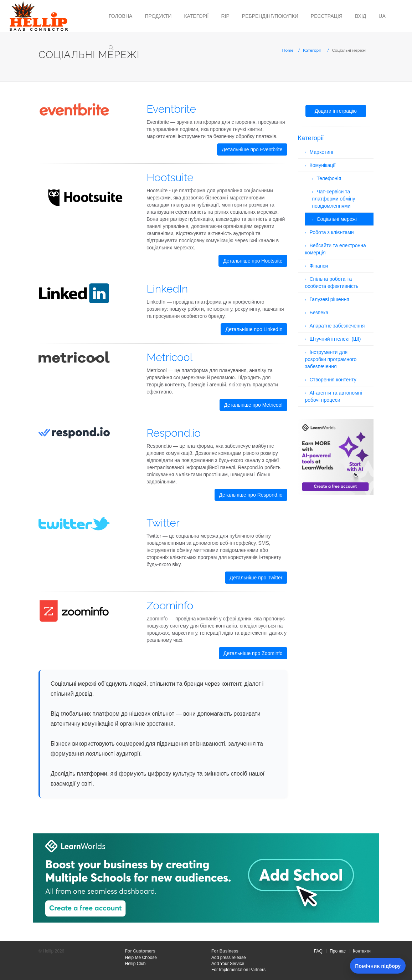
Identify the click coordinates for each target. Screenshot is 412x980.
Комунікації (323, 165)
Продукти (158, 16)
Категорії (196, 16)
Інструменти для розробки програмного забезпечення (331, 359)
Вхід (360, 16)
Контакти (362, 951)
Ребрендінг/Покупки (270, 16)
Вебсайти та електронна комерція (336, 249)
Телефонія (329, 178)
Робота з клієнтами (332, 232)
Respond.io (174, 433)
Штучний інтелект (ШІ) (335, 339)
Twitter (163, 523)
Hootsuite (170, 177)
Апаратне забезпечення (337, 326)
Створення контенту (333, 380)
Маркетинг (322, 152)
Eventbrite (171, 109)
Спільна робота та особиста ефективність (332, 283)
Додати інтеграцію (336, 111)
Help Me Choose (141, 958)
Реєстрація (327, 16)
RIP (225, 16)
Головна (120, 16)
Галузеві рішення (329, 299)
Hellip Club (135, 964)
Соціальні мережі (337, 219)
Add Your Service (228, 964)
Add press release (229, 958)
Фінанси (319, 266)
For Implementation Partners (238, 970)
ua (382, 16)
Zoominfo (170, 606)
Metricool (169, 357)
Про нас (338, 951)
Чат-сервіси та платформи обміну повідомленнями (334, 199)
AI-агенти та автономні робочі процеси (334, 396)
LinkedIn (167, 289)
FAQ (318, 951)
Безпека (319, 313)
